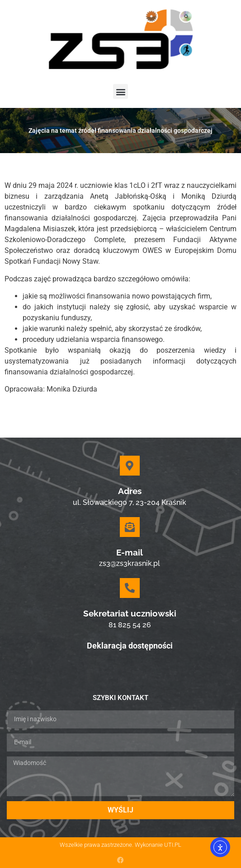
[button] (120, 91)
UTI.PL (173, 845)
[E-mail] (130, 527)
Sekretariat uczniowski (130, 613)
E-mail (130, 552)
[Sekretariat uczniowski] (130, 588)
